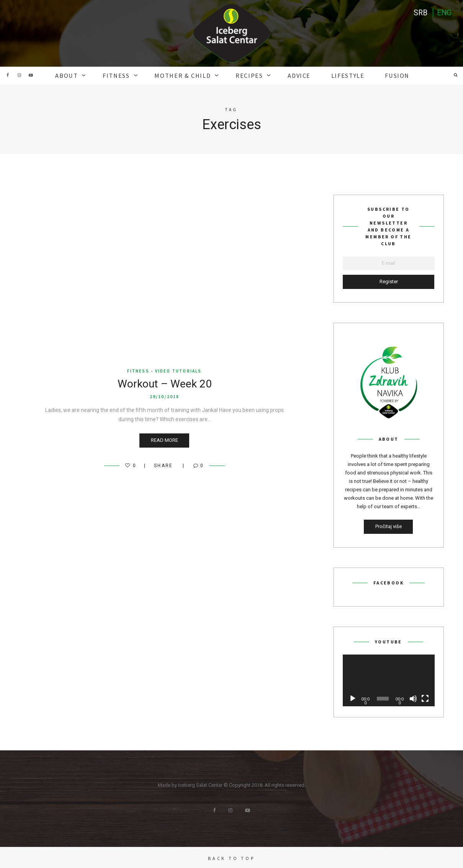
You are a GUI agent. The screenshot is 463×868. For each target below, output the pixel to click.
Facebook (8, 75)
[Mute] (413, 697)
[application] (389, 679)
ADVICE (294, 75)
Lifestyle (338, 75)
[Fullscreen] (425, 697)
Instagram (19, 75)
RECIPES (248, 75)
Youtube (31, 75)
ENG (444, 13)
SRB (419, 13)
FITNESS (127, 75)
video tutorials (178, 370)
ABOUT (81, 75)
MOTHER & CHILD (188, 75)
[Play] (353, 697)
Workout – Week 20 (165, 383)
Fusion (383, 75)
